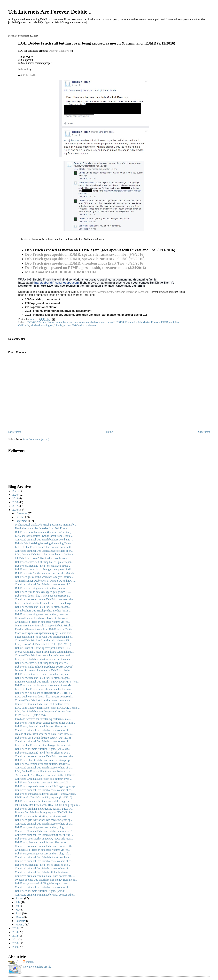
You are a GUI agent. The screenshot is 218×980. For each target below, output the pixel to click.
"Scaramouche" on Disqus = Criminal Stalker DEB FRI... (46, 775)
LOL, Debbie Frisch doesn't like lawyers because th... (44, 547)
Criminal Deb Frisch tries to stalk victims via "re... (42, 622)
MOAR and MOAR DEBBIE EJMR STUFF (61, 272)
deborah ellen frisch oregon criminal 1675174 (99, 322)
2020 (15, 495)
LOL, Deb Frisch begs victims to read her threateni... (44, 659)
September (22, 521)
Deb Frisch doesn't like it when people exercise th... (43, 596)
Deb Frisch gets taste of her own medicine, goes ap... (44, 820)
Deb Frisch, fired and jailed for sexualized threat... (42, 566)
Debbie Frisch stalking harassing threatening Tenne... (44, 543)
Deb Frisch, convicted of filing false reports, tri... (42, 663)
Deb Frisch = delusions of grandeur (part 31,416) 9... (44, 693)
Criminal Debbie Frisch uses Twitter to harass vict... (43, 618)
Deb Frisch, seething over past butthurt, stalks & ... (43, 588)
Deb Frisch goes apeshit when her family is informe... (44, 577)
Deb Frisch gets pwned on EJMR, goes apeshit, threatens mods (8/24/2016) (85, 268)
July (18, 902)
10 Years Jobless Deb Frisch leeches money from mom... (46, 880)
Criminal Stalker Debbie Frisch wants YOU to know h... (46, 581)
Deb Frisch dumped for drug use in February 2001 (42, 782)
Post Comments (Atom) (36, 439)
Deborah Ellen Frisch (60, 51)
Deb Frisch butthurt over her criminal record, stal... (43, 674)
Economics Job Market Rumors (142, 322)
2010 (15, 943)
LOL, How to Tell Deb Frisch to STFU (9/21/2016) (43, 644)
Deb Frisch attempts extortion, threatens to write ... (43, 816)
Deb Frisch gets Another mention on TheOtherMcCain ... (46, 573)
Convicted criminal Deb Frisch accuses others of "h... (44, 584)
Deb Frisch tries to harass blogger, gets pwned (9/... (43, 592)
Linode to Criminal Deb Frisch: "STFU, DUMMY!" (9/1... (47, 682)
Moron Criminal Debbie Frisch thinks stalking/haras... (45, 652)
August (20, 898)
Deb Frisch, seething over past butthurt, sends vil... (43, 764)
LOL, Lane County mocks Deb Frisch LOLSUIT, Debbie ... (48, 708)
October (20, 517)
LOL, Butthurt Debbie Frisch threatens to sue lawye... (44, 603)
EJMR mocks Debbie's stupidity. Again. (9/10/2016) (44, 797)
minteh (30, 962)
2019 (15, 498)
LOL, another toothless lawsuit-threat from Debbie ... (44, 536)
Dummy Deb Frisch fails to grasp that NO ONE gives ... (46, 812)
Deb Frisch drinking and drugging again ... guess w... (44, 809)
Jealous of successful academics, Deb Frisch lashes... (44, 670)
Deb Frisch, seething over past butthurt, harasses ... (43, 614)
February (21, 921)
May (18, 910)
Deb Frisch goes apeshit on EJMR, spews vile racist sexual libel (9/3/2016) (85, 259)
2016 (15, 510)
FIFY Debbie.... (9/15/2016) (30, 715)
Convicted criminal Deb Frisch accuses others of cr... (44, 551)
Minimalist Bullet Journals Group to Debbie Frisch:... (44, 625)
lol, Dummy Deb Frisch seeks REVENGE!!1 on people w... (47, 805)
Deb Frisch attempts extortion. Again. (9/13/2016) (42, 749)
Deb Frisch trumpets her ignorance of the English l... (44, 801)
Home (110, 432)
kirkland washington (42, 325)
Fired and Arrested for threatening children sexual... (43, 719)
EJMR (164, 322)
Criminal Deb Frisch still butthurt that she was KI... (43, 640)
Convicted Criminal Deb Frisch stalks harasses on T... (44, 831)
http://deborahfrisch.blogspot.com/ (57, 283)
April (19, 913)
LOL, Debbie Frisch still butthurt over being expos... (44, 771)
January (20, 925)
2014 (15, 932)
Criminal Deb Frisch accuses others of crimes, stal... (43, 655)
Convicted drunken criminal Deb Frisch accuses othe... (45, 599)
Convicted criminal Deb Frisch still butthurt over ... (43, 872)
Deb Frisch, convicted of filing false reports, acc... (42, 883)
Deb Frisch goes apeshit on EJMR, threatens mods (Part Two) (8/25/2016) (85, 263)
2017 (15, 506)
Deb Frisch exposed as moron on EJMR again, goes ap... (46, 786)
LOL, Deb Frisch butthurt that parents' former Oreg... (44, 711)
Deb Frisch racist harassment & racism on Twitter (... (44, 532)
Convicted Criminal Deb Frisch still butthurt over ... (43, 704)
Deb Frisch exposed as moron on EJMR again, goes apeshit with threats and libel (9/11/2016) (100, 250)
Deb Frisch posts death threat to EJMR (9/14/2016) (43, 738)
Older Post (204, 432)
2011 (15, 939)
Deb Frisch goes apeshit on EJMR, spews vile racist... (44, 839)
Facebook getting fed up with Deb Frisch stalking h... (44, 637)
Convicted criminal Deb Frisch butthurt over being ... (44, 540)
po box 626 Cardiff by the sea (80, 325)
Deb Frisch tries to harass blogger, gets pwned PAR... (44, 569)
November (22, 513)
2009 (15, 947)
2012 (15, 936)
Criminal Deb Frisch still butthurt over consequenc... (44, 700)
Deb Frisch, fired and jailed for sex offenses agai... (42, 607)
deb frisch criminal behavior (57, 322)
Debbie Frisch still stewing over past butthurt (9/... (42, 648)
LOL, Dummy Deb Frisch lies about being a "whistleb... (46, 554)
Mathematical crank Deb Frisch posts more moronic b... (45, 525)
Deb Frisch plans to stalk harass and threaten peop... (43, 760)
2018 (15, 502)
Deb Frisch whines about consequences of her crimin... (45, 723)
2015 (15, 928)
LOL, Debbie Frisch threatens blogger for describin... (44, 745)
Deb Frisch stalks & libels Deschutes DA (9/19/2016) (44, 667)
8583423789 (34, 322)
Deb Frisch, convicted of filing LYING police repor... (44, 562)
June (18, 906)
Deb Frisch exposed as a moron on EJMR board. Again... (46, 794)
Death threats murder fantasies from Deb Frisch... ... (43, 528)
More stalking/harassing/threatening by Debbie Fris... (44, 633)
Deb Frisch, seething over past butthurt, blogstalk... (43, 827)
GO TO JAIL (29, 75)
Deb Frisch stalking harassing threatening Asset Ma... (44, 685)
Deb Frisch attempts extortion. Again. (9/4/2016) (42, 891)
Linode (58, 325)
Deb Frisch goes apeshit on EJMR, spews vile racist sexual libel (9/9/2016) (85, 254)
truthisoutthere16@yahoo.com (97, 292)
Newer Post (14, 432)
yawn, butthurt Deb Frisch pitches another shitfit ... (43, 611)
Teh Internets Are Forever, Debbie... (50, 12)
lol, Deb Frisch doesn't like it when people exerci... (43, 558)
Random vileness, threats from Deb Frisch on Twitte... (45, 629)
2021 (15, 491)
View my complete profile (37, 967)
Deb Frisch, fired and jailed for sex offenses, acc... (42, 726)
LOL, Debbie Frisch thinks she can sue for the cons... (44, 689)
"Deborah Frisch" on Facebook (131, 292)
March (20, 917)
